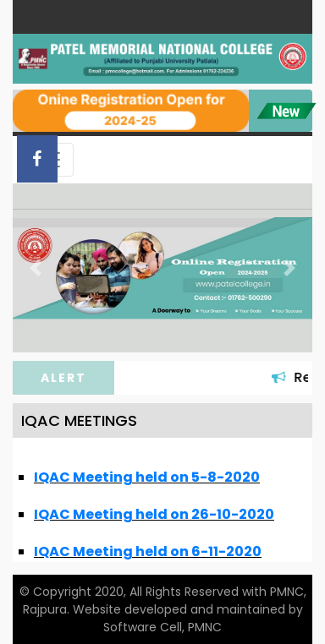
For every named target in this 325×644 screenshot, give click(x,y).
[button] (35, 267)
